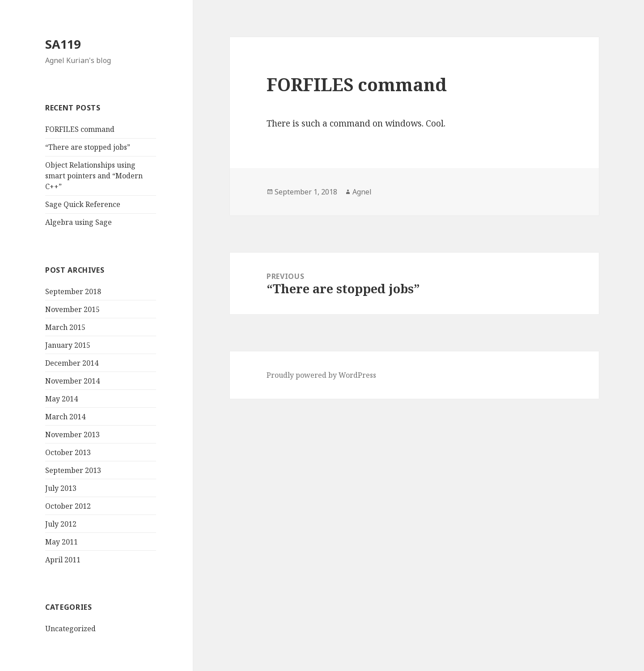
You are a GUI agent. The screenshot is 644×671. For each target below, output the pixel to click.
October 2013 (68, 452)
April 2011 (63, 560)
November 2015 (72, 309)
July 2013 (61, 488)
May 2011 (61, 542)
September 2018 (73, 291)
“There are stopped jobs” (88, 147)
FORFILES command (80, 129)
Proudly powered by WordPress (321, 375)
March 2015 (65, 327)
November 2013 (72, 435)
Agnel (362, 192)
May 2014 (61, 399)
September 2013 (73, 470)
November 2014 (72, 381)
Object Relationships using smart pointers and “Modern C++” (94, 176)
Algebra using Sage (78, 222)
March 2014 (65, 417)
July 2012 (61, 524)
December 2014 (72, 363)
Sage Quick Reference (83, 204)
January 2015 (68, 345)
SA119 (63, 44)
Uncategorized (70, 629)
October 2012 (68, 506)
